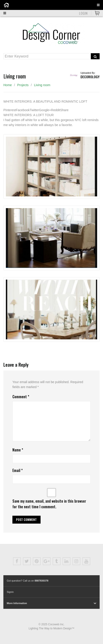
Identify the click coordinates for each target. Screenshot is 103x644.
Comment (21, 397)
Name (18, 450)
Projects (23, 85)
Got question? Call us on (28, 581)
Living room (42, 85)
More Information (17, 603)
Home (8, 85)
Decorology (90, 77)
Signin (10, 592)
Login (83, 13)
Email (18, 470)
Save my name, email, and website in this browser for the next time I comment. (49, 504)
